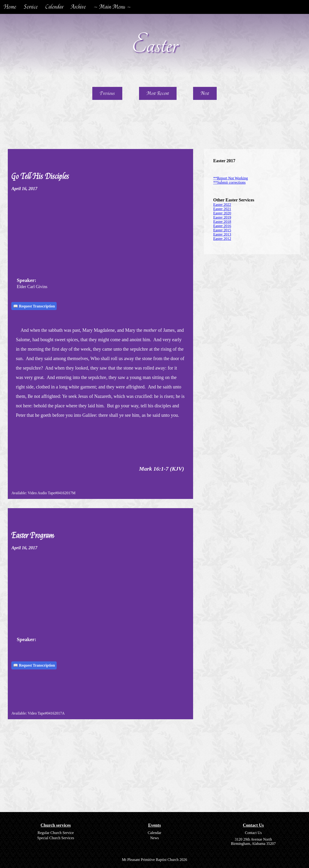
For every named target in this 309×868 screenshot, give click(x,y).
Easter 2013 (222, 234)
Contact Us (253, 833)
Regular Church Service (56, 833)
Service (31, 7)
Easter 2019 (222, 217)
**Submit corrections (229, 182)
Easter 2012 (222, 239)
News (154, 838)
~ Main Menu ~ (112, 7)
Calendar (54, 7)
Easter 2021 (222, 209)
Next (205, 93)
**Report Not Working (231, 178)
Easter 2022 (222, 205)
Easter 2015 (222, 230)
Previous (107, 93)
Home (10, 7)
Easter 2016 (222, 226)
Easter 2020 (222, 213)
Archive (78, 7)
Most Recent (158, 93)
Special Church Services (56, 838)
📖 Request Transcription (34, 306)
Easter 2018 (222, 222)
